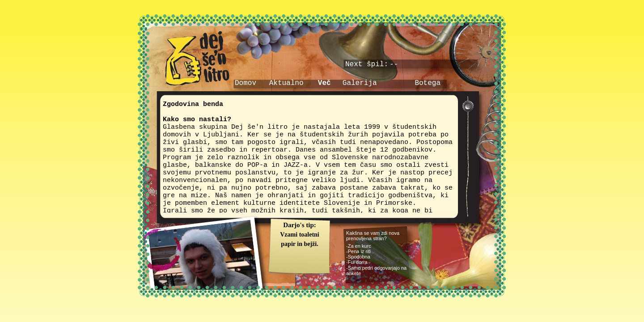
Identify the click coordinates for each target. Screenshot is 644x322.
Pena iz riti (359, 251)
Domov (246, 83)
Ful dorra (358, 262)
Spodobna (359, 257)
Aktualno (286, 83)
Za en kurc (360, 246)
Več (324, 83)
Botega (428, 83)
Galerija (360, 83)
